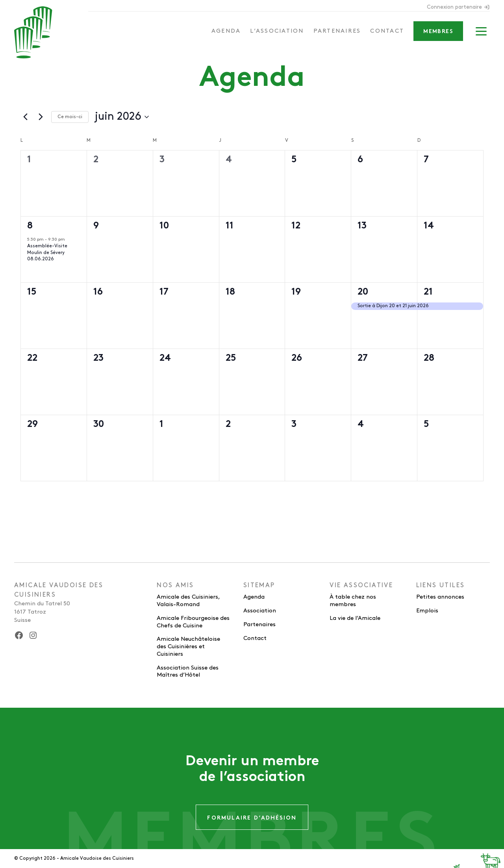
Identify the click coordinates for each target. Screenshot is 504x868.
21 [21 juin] (428, 292)
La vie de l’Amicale (355, 618)
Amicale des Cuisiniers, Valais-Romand (188, 601)
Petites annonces (440, 597)
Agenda (226, 31)
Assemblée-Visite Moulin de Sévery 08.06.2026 (47, 252)
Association (260, 611)
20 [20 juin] (363, 292)
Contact (387, 31)
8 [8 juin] (30, 226)
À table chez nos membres (353, 601)
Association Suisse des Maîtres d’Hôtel (188, 672)
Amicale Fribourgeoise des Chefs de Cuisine (193, 622)
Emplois (427, 611)
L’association (277, 31)
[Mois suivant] (41, 117)
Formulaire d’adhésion (252, 818)
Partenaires (337, 31)
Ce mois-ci (70, 117)
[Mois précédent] (25, 117)
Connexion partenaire (458, 7)
